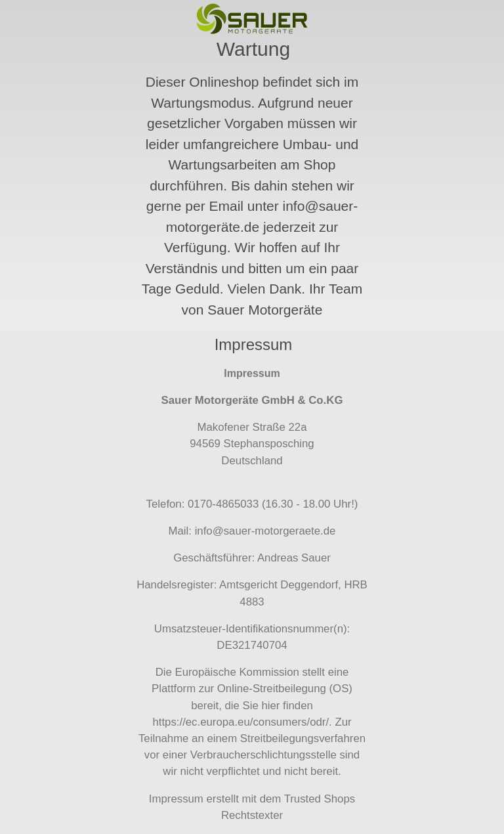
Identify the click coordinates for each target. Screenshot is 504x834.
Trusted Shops (320, 799)
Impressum (176, 799)
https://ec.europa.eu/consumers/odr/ (241, 722)
